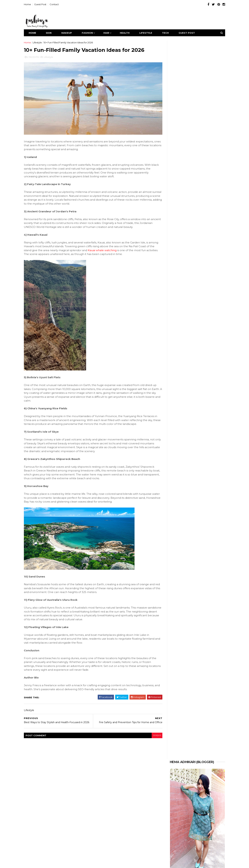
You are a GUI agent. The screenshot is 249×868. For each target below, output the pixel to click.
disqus (152, 733)
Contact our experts (201, 840)
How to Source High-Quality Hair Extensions (194, 174)
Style (124, 793)
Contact (57, 4)
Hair (109, 33)
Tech (168, 33)
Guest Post (43, 4)
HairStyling (102, 786)
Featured (115, 779)
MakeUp (70, 33)
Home (30, 4)
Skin (52, 33)
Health (128, 33)
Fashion (90, 33)
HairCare (141, 779)
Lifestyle (149, 33)
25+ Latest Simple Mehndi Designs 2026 (191, 235)
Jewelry (131, 786)
